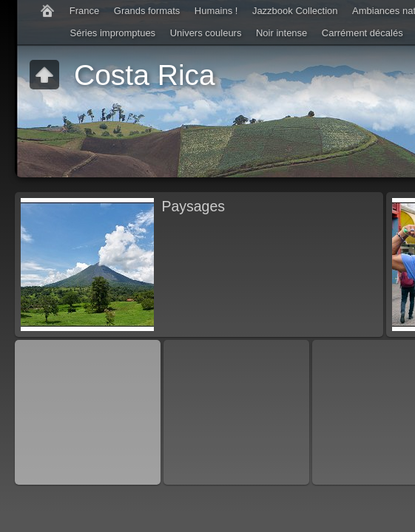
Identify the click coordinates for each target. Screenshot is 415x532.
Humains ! (216, 11)
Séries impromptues (113, 33)
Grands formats (147, 11)
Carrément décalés (362, 33)
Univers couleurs (206, 33)
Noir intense (281, 33)
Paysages (193, 206)
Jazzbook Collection (295, 11)
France (84, 11)
